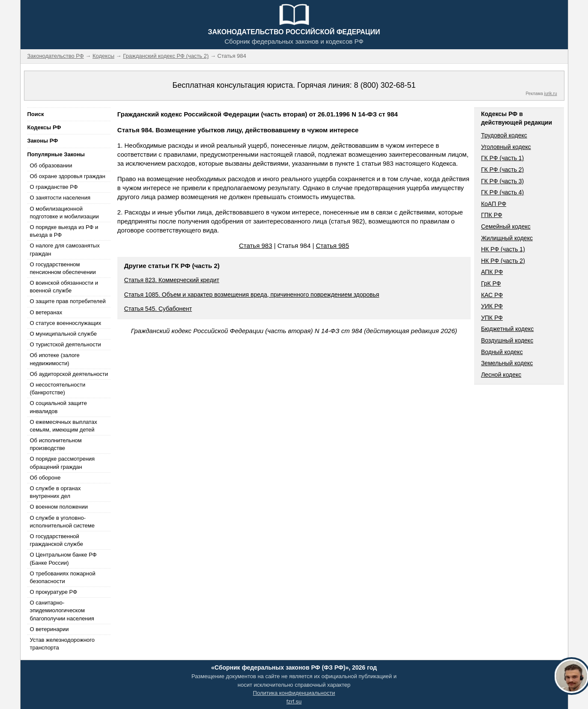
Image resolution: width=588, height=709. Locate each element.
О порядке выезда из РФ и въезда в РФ (64, 231)
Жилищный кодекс (507, 238)
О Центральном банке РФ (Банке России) (63, 559)
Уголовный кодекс (506, 147)
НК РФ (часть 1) (503, 249)
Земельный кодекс (507, 363)
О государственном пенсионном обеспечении (63, 268)
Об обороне (45, 478)
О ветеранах (46, 312)
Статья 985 (333, 246)
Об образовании (51, 165)
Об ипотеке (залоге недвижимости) (55, 359)
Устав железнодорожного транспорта (62, 644)
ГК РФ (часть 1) (502, 158)
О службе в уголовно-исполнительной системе (63, 522)
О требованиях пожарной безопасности (63, 577)
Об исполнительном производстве (56, 444)
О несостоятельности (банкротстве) (58, 389)
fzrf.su (294, 702)
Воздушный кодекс (507, 340)
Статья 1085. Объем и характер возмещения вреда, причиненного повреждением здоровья (252, 295)
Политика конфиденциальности (294, 693)
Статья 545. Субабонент (158, 309)
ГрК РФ (491, 283)
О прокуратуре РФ (54, 592)
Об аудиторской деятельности (69, 374)
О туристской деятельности (66, 344)
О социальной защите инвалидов (58, 407)
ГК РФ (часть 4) (502, 192)
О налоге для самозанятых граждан (65, 249)
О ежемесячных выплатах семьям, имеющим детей (64, 426)
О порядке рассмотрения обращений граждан (63, 463)
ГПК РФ (492, 215)
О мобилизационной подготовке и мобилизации (64, 213)
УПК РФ (492, 318)
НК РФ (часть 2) (503, 261)
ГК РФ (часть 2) (502, 170)
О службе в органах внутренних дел (55, 492)
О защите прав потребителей (68, 301)
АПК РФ (492, 272)
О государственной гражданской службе (57, 540)
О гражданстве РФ (54, 187)
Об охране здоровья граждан (68, 176)
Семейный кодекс (506, 226)
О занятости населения (60, 198)
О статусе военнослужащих (66, 323)
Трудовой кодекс (504, 135)
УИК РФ (492, 306)
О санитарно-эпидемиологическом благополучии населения (62, 610)
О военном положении (59, 507)
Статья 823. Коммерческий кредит (172, 280)
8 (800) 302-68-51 (385, 85)
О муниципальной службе (63, 334)
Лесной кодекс (501, 375)
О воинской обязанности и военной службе (64, 287)
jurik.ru (550, 94)
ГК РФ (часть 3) (502, 181)
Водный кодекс (502, 352)
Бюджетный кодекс (507, 329)
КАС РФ (492, 295)
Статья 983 (256, 246)
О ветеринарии (49, 629)
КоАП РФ (494, 204)
